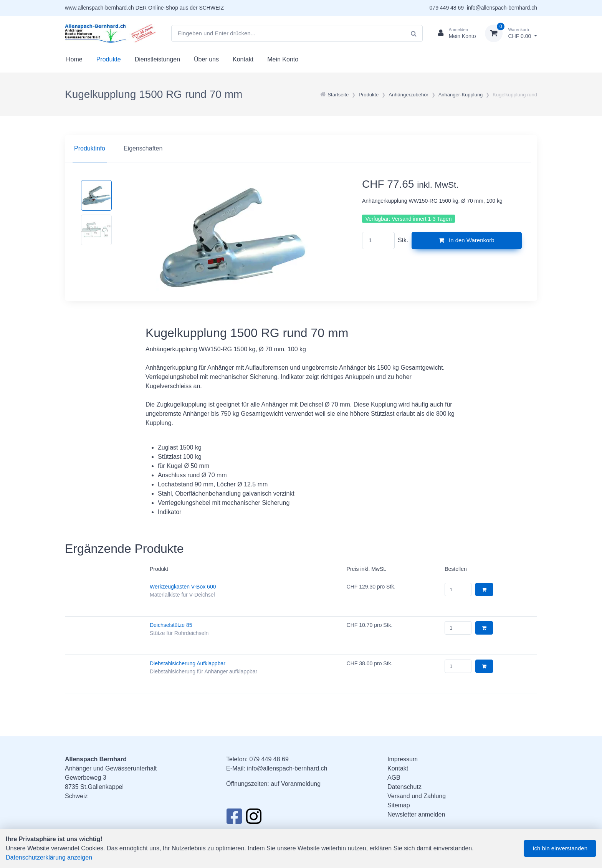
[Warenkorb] (511, 33)
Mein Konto (283, 59)
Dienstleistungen (157, 59)
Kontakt (243, 59)
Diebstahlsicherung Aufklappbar (188, 663)
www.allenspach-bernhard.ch (99, 8)
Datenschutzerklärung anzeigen (49, 857)
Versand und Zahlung (417, 796)
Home (74, 59)
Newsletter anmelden (416, 814)
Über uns (206, 59)
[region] (301, 149)
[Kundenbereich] (454, 33)
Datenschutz (404, 787)
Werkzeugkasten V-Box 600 (183, 587)
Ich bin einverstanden (560, 848)
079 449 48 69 (447, 8)
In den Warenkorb (467, 240)
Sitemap (399, 805)
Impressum (403, 759)
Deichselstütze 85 (171, 625)
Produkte (109, 59)
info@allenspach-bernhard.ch (502, 8)
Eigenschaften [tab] (143, 148)
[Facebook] (234, 818)
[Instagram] (254, 818)
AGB (394, 778)
